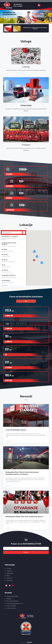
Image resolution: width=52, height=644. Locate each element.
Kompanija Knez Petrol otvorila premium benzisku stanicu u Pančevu (22, 473)
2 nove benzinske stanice (16, 430)
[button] (39, 5)
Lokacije (26, 67)
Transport (26, 145)
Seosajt (29, 642)
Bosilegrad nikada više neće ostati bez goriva (24, 517)
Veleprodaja (26, 105)
